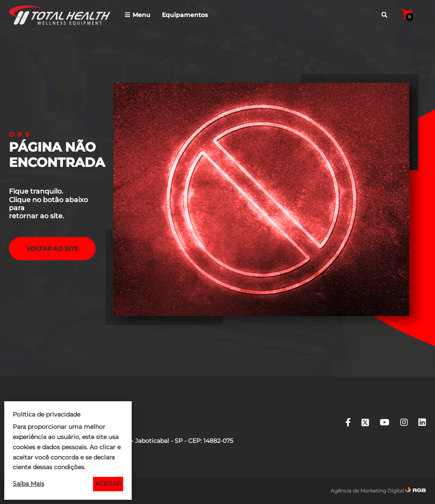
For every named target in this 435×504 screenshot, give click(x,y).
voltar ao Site (52, 249)
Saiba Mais (28, 484)
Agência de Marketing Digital (367, 491)
